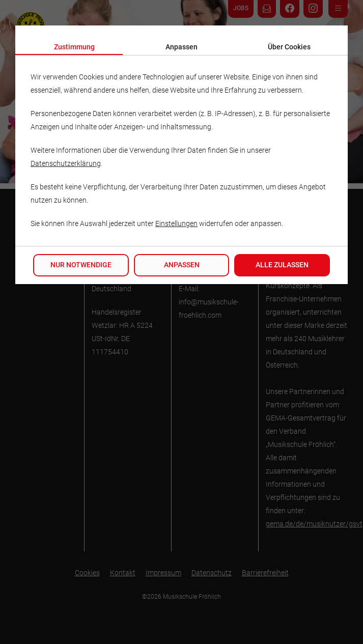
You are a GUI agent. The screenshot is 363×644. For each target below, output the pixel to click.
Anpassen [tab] (181, 47)
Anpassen (182, 265)
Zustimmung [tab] (74, 47)
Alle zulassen (282, 265)
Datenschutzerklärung (66, 164)
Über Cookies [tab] (289, 47)
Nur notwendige (81, 265)
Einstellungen (176, 224)
